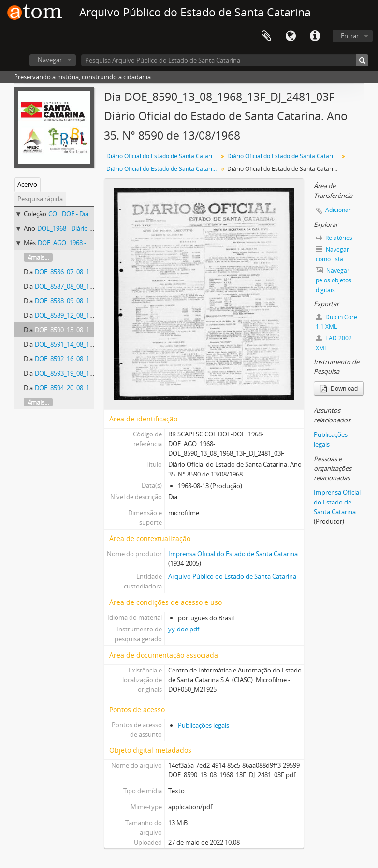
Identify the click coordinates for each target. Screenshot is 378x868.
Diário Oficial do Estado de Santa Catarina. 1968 (284, 156)
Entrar (350, 36)
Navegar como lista (332, 254)
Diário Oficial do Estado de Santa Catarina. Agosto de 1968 (163, 169)
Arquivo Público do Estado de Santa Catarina (232, 576)
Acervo (27, 184)
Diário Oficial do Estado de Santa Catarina (163, 156)
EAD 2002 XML (334, 343)
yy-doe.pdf (184, 629)
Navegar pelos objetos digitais (334, 280)
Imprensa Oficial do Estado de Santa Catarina (233, 554)
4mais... (38, 257)
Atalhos (315, 36)
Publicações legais (204, 725)
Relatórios (334, 238)
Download (339, 388)
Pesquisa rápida (40, 199)
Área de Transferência (266, 36)
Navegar (50, 60)
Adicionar (338, 210)
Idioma (291, 36)
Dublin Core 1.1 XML (336, 322)
